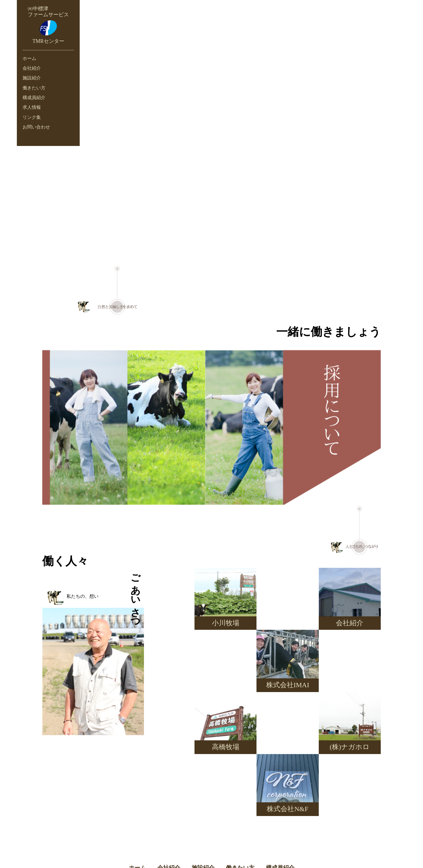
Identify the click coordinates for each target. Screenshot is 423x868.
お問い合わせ (36, 127)
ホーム (29, 58)
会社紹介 (32, 68)
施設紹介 (32, 78)
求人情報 (32, 107)
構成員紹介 (34, 98)
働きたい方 (34, 88)
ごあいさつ (136, 596)
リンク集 (32, 117)
